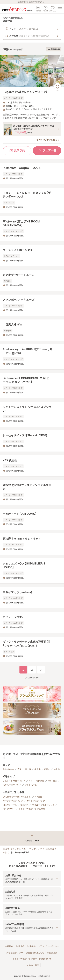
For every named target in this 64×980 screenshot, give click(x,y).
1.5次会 (38, 797)
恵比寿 (28, 769)
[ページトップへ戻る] (32, 838)
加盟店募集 (52, 953)
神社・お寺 (52, 781)
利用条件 (31, 946)
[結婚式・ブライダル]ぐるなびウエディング (22, 849)
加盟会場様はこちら (35, 953)
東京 (5, 853)
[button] (32, 879)
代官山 (47, 769)
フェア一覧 (47, 151)
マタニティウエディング (43, 805)
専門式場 (40, 781)
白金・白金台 (8, 769)
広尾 (19, 769)
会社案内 (9, 946)
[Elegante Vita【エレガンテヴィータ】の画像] (32, 71)
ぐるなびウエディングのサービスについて (32, 959)
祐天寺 (57, 769)
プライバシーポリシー (49, 946)
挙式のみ (25, 805)
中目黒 (38, 769)
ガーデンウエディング (13, 801)
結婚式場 (50, 849)
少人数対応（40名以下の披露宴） (17, 797)
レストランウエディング (14, 781)
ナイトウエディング (36, 801)
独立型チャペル (10, 805)
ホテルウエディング (12, 785)
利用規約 (20, 946)
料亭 (31, 781)
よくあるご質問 (32, 965)
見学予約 (17, 151)
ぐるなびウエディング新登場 (32, 809)
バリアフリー (9, 809)
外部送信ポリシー (15, 953)
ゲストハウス (31, 785)
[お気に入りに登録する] (58, 87)
